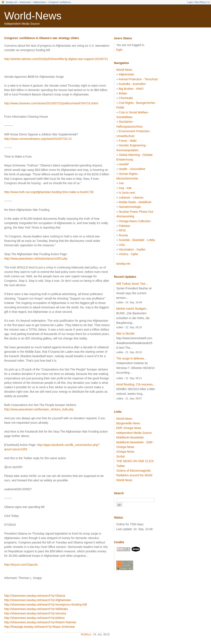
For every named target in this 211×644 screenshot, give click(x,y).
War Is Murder (126, 334)
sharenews (25, 2)
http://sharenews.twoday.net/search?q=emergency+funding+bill (46, 605)
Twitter (121, 466)
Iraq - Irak (125, 188)
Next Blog (200, 2)
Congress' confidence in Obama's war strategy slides (42, 38)
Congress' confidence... (60, 2)
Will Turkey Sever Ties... (132, 284)
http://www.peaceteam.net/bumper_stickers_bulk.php (39, 409)
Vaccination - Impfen (132, 249)
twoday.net (11, 2)
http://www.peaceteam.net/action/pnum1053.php (36, 259)
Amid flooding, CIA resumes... (136, 384)
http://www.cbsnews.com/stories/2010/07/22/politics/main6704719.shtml (51, 103)
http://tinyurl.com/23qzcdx (21, 565)
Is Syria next (127, 193)
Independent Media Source (134, 433)
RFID (122, 230)
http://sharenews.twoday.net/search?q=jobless (34, 618)
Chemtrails (126, 98)
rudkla (86, 634)
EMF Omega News (129, 428)
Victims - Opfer (128, 254)
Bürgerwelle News (128, 423)
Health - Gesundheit (132, 169)
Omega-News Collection (135, 221)
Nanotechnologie (130, 207)
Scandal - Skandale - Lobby (137, 240)
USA (122, 245)
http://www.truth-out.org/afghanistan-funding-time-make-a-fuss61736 (49, 192)
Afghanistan (40, 2)
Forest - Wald (128, 141)
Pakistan (124, 226)
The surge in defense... (131, 358)
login (119, 50)
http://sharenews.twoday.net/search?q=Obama (35, 596)
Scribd (120, 456)
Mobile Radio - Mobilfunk (135, 202)
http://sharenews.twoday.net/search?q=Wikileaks (36, 609)
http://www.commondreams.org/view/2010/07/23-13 (38, 139)
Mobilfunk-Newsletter (130, 437)
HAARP (124, 164)
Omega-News (125, 452)
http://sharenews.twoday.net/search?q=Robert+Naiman (40, 622)
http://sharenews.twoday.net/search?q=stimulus (35, 613)
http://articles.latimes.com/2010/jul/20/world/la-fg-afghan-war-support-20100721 (56, 59)
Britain (123, 93)
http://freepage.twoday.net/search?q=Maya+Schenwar (40, 627)
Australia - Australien (132, 84)
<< (208, 2)
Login (190, 2)
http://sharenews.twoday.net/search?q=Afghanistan (38, 600)
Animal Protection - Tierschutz (138, 79)
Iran (121, 183)
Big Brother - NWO (131, 89)
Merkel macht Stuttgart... (132, 309)
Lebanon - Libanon (131, 197)
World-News (33, 16)
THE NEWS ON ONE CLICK (135, 461)
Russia (123, 235)
